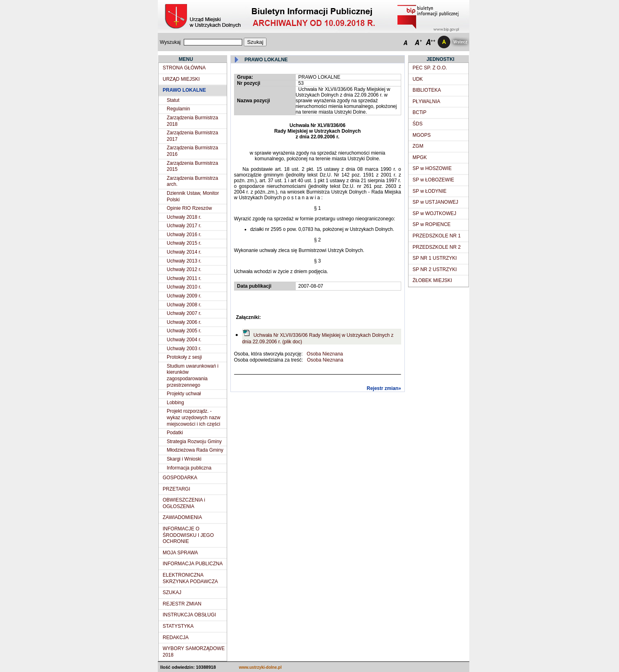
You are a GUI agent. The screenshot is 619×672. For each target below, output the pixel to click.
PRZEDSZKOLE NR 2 (437, 247)
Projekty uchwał (184, 394)
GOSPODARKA (180, 478)
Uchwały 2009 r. (184, 296)
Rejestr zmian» (384, 388)
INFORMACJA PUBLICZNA (193, 564)
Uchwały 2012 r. (184, 269)
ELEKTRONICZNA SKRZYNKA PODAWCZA (190, 578)
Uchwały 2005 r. (184, 331)
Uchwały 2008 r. (184, 305)
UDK (418, 79)
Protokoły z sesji (184, 357)
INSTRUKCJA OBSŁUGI (189, 615)
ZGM (418, 146)
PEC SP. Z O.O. (430, 68)
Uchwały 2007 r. (184, 313)
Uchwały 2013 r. (184, 261)
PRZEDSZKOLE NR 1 (437, 236)
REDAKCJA (176, 638)
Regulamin (178, 109)
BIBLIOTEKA (427, 90)
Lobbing (175, 403)
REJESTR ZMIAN (182, 604)
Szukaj (255, 42)
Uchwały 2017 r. (184, 226)
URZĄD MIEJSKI (181, 79)
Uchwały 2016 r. (184, 235)
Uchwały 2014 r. (184, 252)
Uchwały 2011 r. (184, 278)
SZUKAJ (172, 592)
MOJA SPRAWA (180, 553)
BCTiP (419, 112)
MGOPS (422, 135)
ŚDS (418, 124)
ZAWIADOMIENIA (182, 517)
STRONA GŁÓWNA (184, 68)
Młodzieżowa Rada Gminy (195, 450)
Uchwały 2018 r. (184, 217)
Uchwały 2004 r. (184, 340)
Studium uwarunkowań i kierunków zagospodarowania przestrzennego (192, 376)
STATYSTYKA (178, 626)
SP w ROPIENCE (432, 224)
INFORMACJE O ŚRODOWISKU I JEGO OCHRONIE (188, 535)
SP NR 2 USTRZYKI (435, 269)
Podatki (175, 433)
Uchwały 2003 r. (184, 349)
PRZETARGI (176, 489)
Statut (173, 100)
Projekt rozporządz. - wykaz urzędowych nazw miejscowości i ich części (193, 417)
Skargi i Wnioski (184, 459)
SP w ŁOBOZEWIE (433, 180)
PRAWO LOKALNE (184, 90)
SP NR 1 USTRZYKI (435, 258)
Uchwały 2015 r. (184, 243)
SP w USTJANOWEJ (435, 202)
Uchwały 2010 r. (184, 287)
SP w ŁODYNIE (430, 191)
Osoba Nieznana (325, 354)
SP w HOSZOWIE (432, 168)
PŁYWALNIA (426, 101)
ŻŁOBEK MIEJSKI (432, 280)
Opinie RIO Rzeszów (189, 208)
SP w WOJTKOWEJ (434, 213)
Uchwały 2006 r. (184, 322)
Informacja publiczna (189, 468)
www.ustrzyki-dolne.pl (260, 667)
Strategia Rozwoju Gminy (194, 442)
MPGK (420, 157)
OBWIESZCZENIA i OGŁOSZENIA (184, 503)
